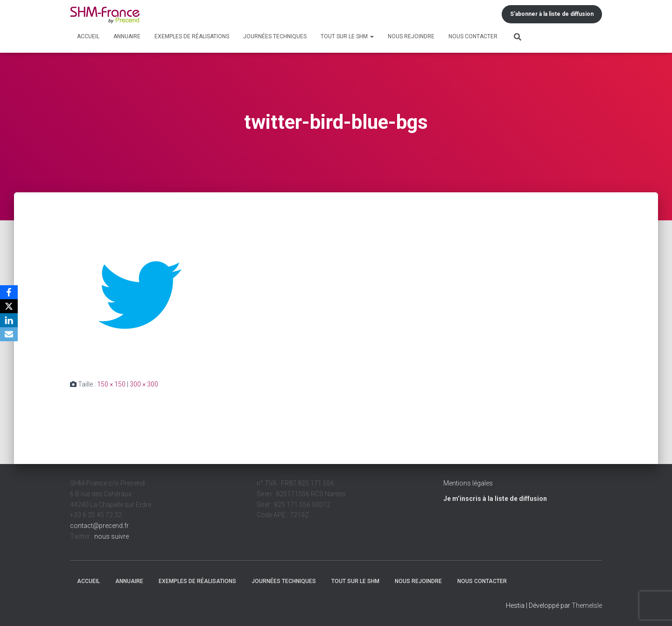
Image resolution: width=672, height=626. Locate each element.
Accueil (88, 36)
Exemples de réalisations (192, 36)
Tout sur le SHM (347, 36)
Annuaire (127, 36)
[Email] (9, 334)
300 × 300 (144, 384)
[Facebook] (9, 292)
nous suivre (112, 536)
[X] (9, 306)
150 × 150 (111, 384)
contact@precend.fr (99, 526)
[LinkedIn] (9, 320)
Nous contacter (473, 36)
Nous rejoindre (411, 36)
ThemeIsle (587, 605)
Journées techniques (275, 36)
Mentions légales (468, 483)
